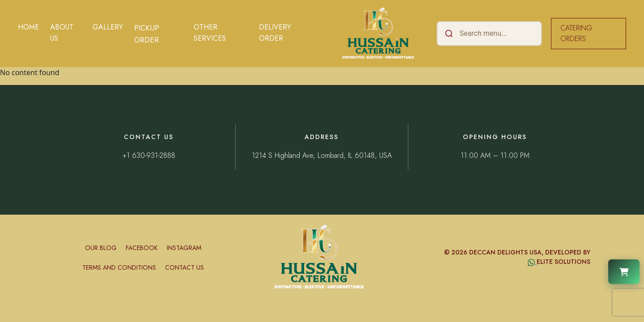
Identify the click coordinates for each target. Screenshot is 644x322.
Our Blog (101, 248)
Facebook (142, 248)
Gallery (108, 27)
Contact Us (184, 267)
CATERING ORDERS (576, 33)
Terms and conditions (119, 267)
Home (28, 27)
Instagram (184, 248)
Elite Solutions (563, 262)
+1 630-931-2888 (149, 155)
